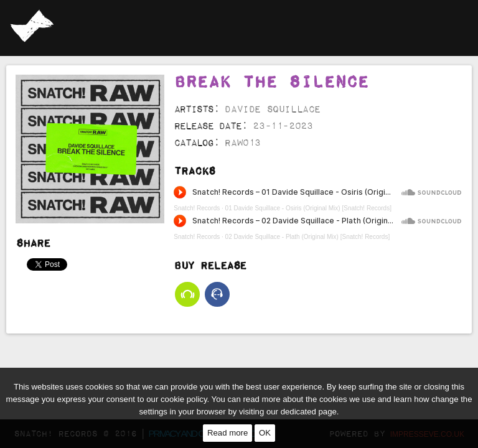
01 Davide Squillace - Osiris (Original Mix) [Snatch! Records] (308, 152)
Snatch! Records (197, 152)
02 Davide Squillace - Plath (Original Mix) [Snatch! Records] (308, 181)
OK (265, 433)
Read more (227, 433)
